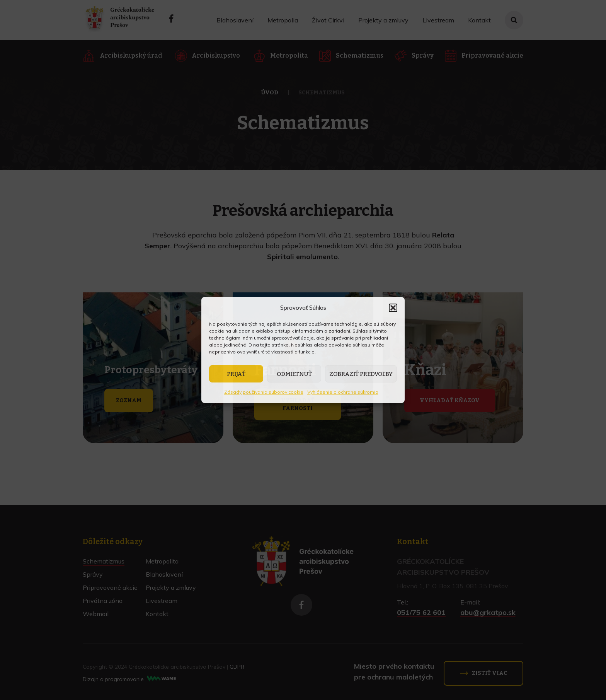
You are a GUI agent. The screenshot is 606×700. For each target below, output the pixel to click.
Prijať (236, 374)
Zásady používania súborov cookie (264, 392)
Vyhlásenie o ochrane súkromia (343, 392)
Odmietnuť (294, 374)
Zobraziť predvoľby (361, 374)
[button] (393, 308)
